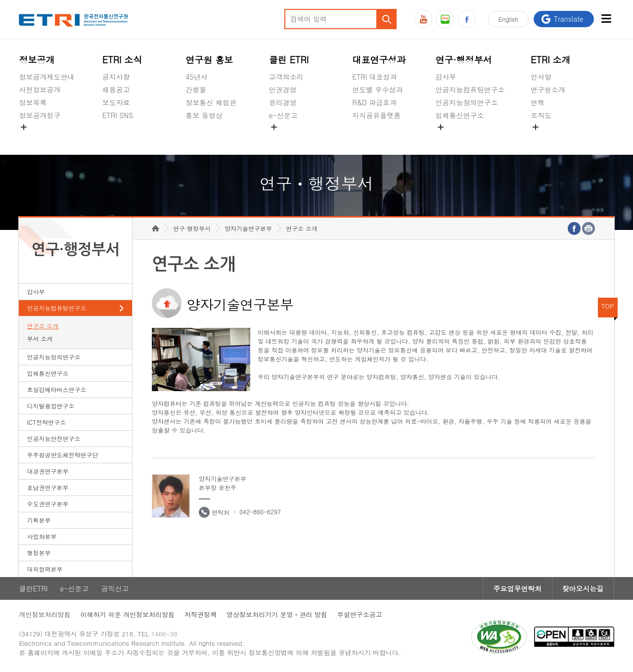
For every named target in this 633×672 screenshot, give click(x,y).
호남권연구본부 (47, 487)
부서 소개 (40, 338)
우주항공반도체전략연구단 (62, 455)
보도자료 (116, 102)
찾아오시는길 (583, 588)
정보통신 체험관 (211, 102)
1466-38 (164, 634)
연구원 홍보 (209, 60)
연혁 (538, 102)
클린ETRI (33, 588)
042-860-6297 (260, 512)
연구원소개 (548, 90)
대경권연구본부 (47, 471)
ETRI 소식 (122, 60)
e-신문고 (283, 115)
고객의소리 (286, 77)
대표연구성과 (379, 60)
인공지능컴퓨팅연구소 (470, 90)
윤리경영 (283, 102)
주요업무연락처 (518, 588)
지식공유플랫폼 (376, 115)
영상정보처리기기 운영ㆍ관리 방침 (277, 614)
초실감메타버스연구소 (470, 138)
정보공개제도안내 (46, 77)
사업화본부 (42, 536)
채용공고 (116, 90)
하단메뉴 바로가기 (0, 0)
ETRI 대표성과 (375, 77)
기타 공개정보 (553, 138)
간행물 (196, 90)
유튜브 (423, 19)
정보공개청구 (40, 115)
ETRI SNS (118, 115)
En (508, 19)
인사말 (541, 77)
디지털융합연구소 (50, 406)
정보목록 (33, 102)
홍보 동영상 (204, 115)
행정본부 (39, 553)
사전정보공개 (40, 90)
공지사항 (116, 77)
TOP (608, 306)
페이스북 (467, 19)
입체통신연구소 (460, 115)
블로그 (445, 19)
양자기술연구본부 (248, 228)
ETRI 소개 (551, 60)
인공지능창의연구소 (467, 102)
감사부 (446, 77)
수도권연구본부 (47, 504)
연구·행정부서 (464, 60)
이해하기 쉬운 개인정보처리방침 (127, 614)
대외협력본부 (45, 569)
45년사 (196, 77)
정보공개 (37, 60)
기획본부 (39, 520)
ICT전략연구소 (46, 422)
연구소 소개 (43, 326)
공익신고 (283, 138)
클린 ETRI (289, 60)
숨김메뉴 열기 (24, 127)
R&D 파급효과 (374, 102)
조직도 (541, 115)
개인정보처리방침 (45, 614)
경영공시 (33, 138)
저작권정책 (201, 614)
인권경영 (283, 90)
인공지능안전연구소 (53, 438)
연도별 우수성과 (378, 90)
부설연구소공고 (360, 614)
